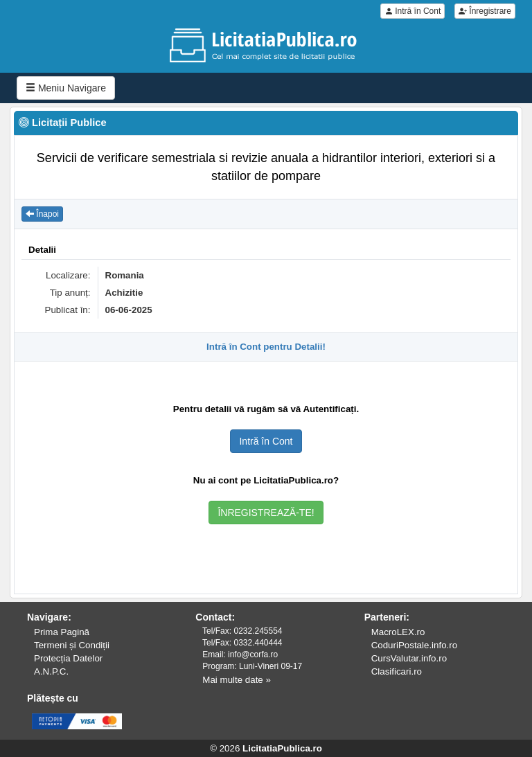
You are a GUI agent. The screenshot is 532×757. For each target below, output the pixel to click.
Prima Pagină (62, 632)
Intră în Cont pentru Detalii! (266, 347)
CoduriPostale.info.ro (414, 645)
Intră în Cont (413, 11)
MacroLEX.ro (398, 632)
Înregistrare (485, 11)
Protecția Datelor (68, 658)
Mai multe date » (237, 680)
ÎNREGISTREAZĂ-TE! (266, 513)
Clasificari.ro (397, 671)
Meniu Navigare (66, 88)
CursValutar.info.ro (409, 658)
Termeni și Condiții (72, 645)
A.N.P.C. (51, 671)
